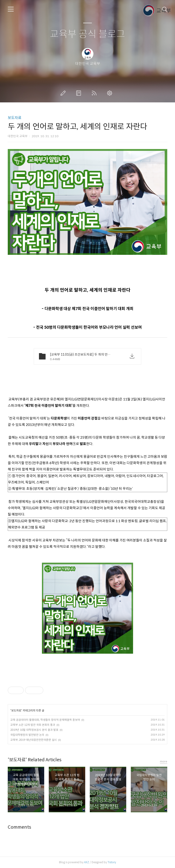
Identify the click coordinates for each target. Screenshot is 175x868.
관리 (111, 93)
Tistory (112, 862)
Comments (19, 827)
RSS (95, 93)
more (164, 761)
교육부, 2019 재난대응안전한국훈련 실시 (33, 740)
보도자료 (15, 118)
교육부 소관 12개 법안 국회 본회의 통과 (33, 725)
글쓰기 (64, 93)
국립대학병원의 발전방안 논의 (27, 735)
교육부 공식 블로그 (87, 34)
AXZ (87, 862)
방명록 (80, 93)
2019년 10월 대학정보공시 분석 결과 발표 (34, 730)
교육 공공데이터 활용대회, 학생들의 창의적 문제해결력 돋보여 (45, 720)
